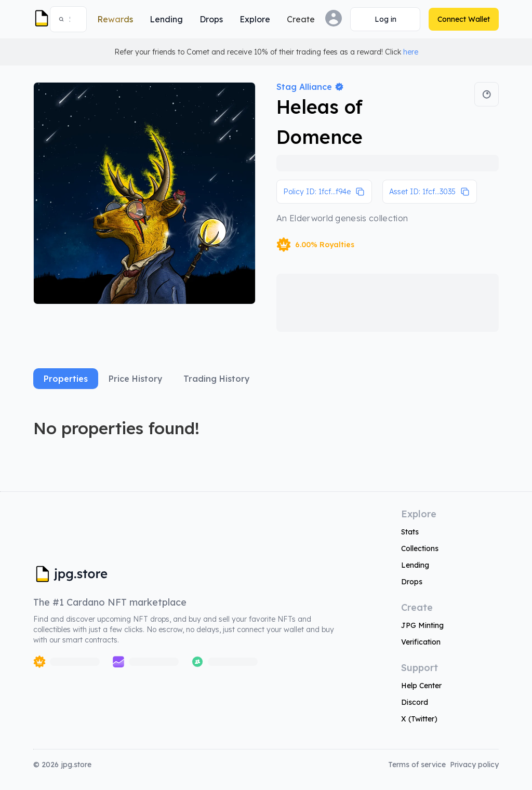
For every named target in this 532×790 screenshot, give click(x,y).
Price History (136, 379)
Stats (410, 532)
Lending (415, 565)
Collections (420, 548)
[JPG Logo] (39, 19)
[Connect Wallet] (385, 19)
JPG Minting (422, 625)
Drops (412, 582)
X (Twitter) (419, 719)
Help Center (421, 686)
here (411, 52)
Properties (66, 379)
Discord (415, 702)
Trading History (217, 379)
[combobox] (73, 19)
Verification (421, 642)
